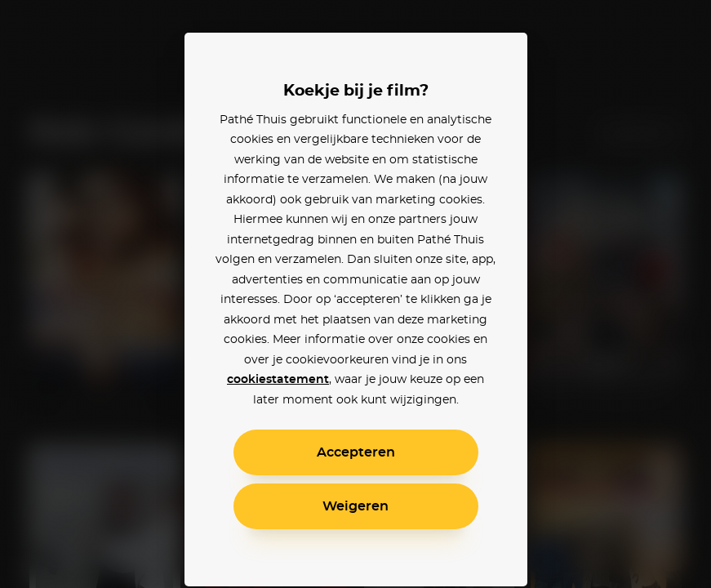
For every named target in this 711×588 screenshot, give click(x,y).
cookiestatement (278, 380)
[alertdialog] (355, 294)
